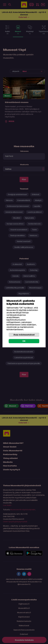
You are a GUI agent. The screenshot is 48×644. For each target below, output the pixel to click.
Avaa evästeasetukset (24, 335)
